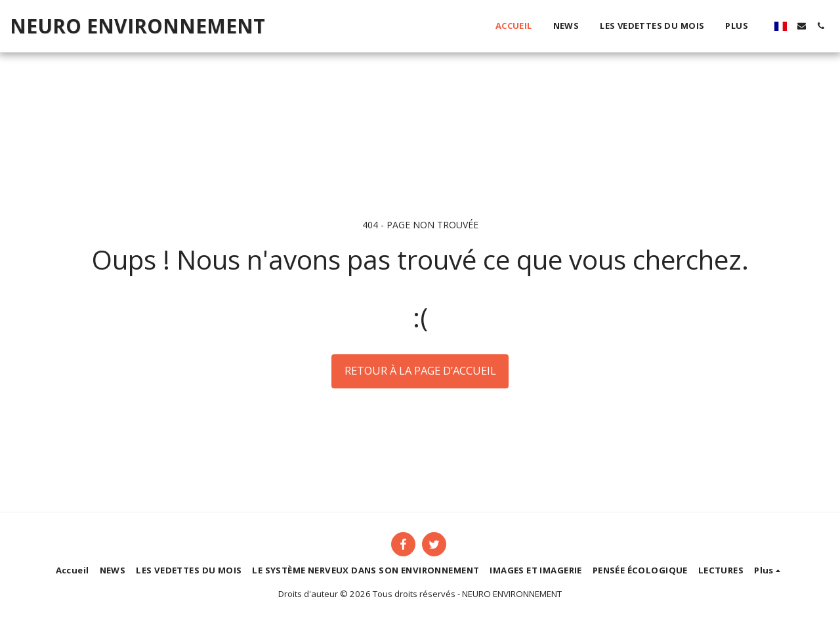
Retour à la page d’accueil (420, 370)
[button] (802, 26)
